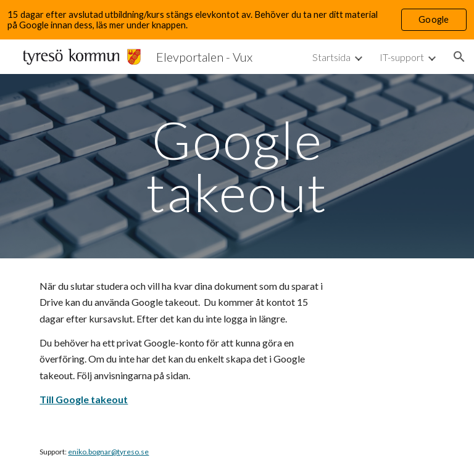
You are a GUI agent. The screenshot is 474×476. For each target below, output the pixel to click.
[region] (237, 20)
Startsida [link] (331, 57)
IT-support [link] (402, 57)
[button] (459, 57)
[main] (237, 166)
